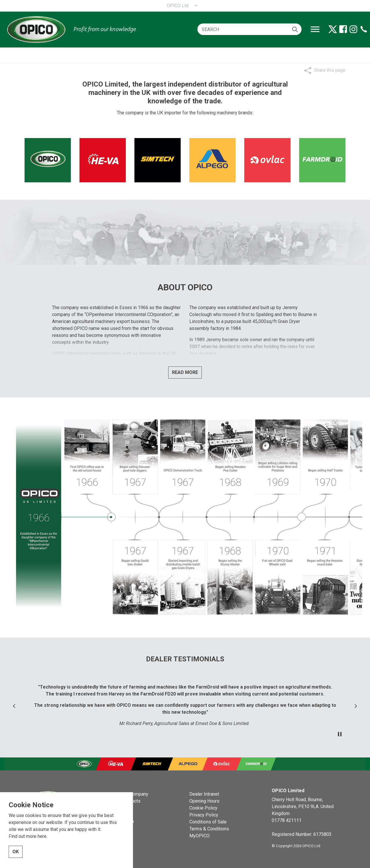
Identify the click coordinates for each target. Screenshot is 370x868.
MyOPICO (199, 836)
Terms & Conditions (209, 829)
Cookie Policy (203, 808)
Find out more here (28, 836)
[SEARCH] (249, 29)
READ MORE (185, 372)
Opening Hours (204, 801)
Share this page (330, 70)
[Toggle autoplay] (340, 734)
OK (16, 852)
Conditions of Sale (208, 822)
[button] (295, 29)
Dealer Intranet (204, 794)
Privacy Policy (204, 815)
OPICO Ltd (178, 6)
